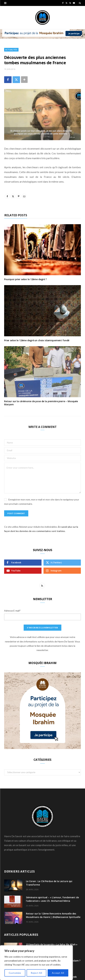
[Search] (80, 3)
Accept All (58, 973)
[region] (36, 963)
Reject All (36, 973)
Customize (15, 973)
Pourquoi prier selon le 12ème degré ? (25, 279)
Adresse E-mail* (12, 611)
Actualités (11, 50)
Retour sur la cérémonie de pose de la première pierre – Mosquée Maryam (41, 403)
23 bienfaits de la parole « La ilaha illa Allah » (52, 944)
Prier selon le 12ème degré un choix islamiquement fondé (37, 340)
